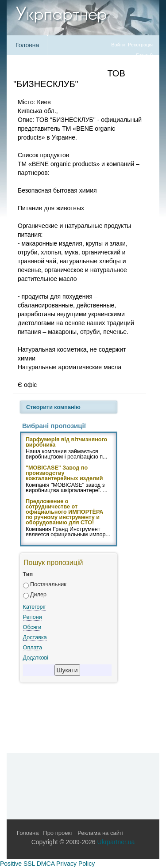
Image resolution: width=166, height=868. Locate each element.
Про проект (58, 833)
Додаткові (36, 658)
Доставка (35, 637)
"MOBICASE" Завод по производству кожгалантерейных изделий (64, 474)
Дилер (38, 595)
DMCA (46, 864)
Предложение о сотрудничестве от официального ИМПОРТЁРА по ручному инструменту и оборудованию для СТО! (64, 512)
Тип (28, 574)
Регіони (33, 617)
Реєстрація (140, 45)
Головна (27, 45)
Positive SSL (17, 864)
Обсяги (32, 627)
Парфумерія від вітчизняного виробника (66, 443)
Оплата (33, 648)
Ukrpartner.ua (116, 842)
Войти (118, 45)
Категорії (34, 607)
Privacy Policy (75, 864)
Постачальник (48, 584)
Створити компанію (53, 407)
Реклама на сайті (100, 833)
